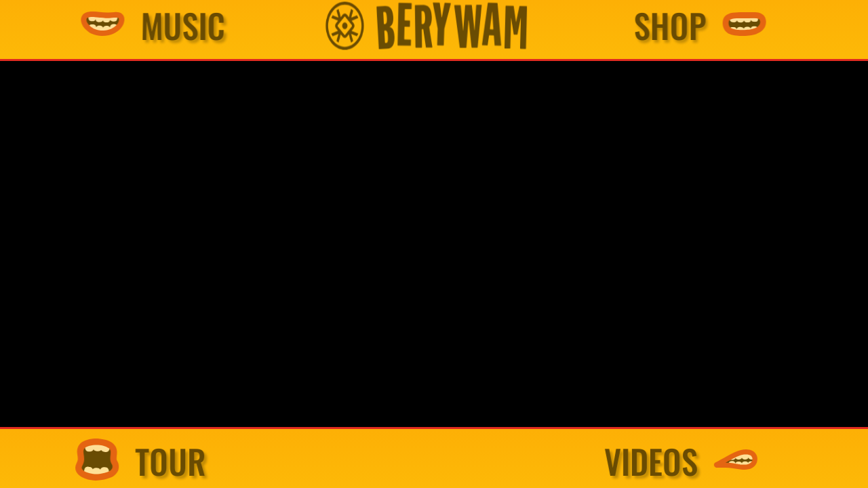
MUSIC (212, 26)
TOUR (196, 462)
